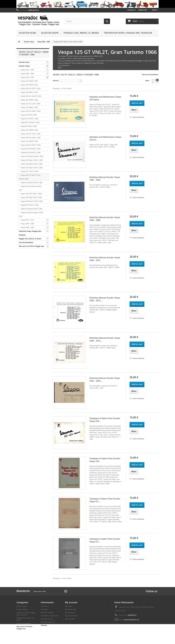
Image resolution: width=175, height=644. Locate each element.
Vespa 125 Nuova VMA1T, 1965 (32, 156)
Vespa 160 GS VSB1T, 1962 (30, 111)
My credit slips (70, 609)
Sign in (155, 10)
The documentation (26, 242)
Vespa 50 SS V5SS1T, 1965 (30, 149)
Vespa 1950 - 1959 (27, 74)
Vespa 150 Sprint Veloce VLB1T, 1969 (31, 214)
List (157, 81)
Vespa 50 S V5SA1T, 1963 (30, 122)
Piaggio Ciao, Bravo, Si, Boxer (81, 33)
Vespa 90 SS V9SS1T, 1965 (30, 153)
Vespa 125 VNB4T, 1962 (29, 100)
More (60, 68)
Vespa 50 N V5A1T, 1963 (29, 119)
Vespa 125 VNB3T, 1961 (29, 85)
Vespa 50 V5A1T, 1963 (29, 115)
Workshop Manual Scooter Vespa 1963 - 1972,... (105, 299)
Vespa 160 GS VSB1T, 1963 (30, 138)
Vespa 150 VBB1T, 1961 (29, 92)
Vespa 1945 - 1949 (27, 70)
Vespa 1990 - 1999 (27, 227)
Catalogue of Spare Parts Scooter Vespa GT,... (105, 500)
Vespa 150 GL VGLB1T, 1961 (31, 96)
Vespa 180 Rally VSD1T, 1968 (31, 197)
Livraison (44, 609)
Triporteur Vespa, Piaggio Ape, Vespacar (128, 33)
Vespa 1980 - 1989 (27, 224)
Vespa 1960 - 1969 (27, 77)
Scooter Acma (27, 33)
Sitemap (44, 625)
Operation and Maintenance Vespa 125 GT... (105, 138)
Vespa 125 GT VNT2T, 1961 (30, 89)
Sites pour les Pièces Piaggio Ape (31, 246)
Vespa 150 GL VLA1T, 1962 (30, 104)
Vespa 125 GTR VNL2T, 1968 (31, 194)
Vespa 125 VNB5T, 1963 (29, 130)
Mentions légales (47, 613)
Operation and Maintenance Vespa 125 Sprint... (105, 98)
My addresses (70, 613)
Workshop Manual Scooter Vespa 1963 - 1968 (105, 219)
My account (71, 602)
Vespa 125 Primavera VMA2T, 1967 (30, 188)
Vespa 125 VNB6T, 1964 (29, 141)
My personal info (71, 616)
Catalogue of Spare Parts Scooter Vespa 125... (105, 420)
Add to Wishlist (138, 117)
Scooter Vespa (50, 33)
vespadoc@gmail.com (131, 620)
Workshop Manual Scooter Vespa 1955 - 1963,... (105, 380)
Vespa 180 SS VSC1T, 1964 (30, 145)
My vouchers (70, 619)
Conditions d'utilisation (49, 616)
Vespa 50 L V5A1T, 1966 (29, 171)
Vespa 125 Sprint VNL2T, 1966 (31, 183)
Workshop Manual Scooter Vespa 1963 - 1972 (105, 259)
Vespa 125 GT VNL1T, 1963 (30, 134)
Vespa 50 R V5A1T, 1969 (29, 205)
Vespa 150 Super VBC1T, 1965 (31, 168)
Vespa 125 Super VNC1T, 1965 (31, 160)
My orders (69, 606)
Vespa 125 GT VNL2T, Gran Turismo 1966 (30, 177)
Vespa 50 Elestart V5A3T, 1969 (31, 201)
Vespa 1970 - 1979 (27, 220)
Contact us (132, 10)
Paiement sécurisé (48, 622)
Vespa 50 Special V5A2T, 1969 (31, 209)
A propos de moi (47, 619)
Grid (153, 81)
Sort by (56, 81)
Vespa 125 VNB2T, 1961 (29, 81)
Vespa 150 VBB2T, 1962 (29, 107)
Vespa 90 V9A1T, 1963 (29, 126)
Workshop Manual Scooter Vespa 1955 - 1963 (105, 179)
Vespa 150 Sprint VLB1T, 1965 (31, 164)
